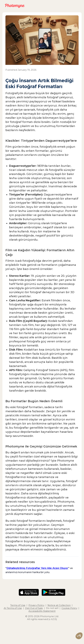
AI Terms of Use (13, 608)
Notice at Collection (59, 605)
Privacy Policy (36, 605)
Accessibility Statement (42, 611)
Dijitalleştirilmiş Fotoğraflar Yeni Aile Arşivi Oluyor (37, 568)
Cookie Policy (69, 608)
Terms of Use (18, 605)
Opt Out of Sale (34, 608)
